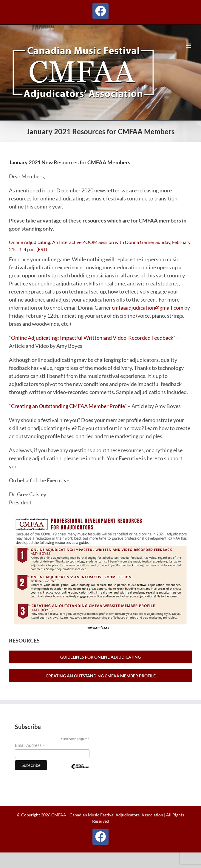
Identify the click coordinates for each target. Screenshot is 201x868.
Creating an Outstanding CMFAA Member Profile (68, 406)
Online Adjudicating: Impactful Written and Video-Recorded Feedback (92, 338)
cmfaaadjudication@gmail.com (148, 308)
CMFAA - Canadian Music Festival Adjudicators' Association (107, 815)
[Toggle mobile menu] (189, 46)
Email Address (30, 746)
